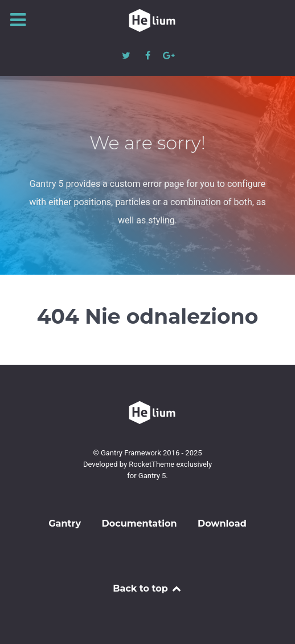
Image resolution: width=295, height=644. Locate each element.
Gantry (65, 523)
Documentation (140, 523)
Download (222, 523)
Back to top (147, 588)
